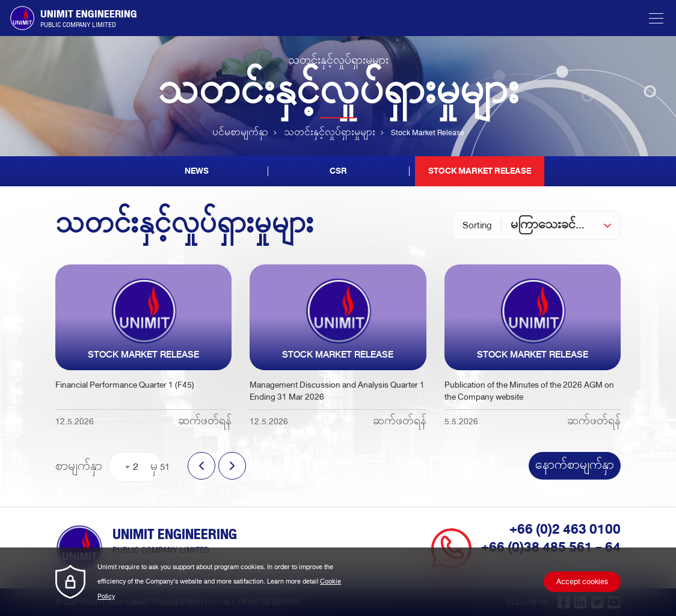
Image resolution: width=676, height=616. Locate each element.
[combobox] (565, 225)
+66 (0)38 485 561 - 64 (551, 547)
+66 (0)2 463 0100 (565, 529)
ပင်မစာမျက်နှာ (240, 133)
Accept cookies (582, 582)
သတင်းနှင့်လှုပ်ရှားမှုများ (330, 133)
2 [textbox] (136, 467)
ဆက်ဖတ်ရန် (205, 422)
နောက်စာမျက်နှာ (575, 466)
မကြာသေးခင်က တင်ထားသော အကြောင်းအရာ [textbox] (565, 225)
